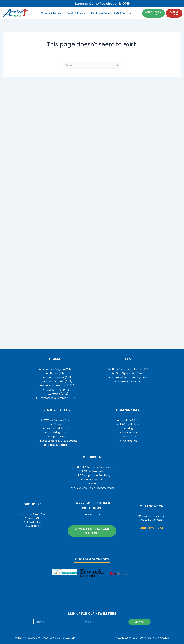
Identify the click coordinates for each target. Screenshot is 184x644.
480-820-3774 (152, 528)
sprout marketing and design (152, 638)
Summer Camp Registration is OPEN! (146, 4)
